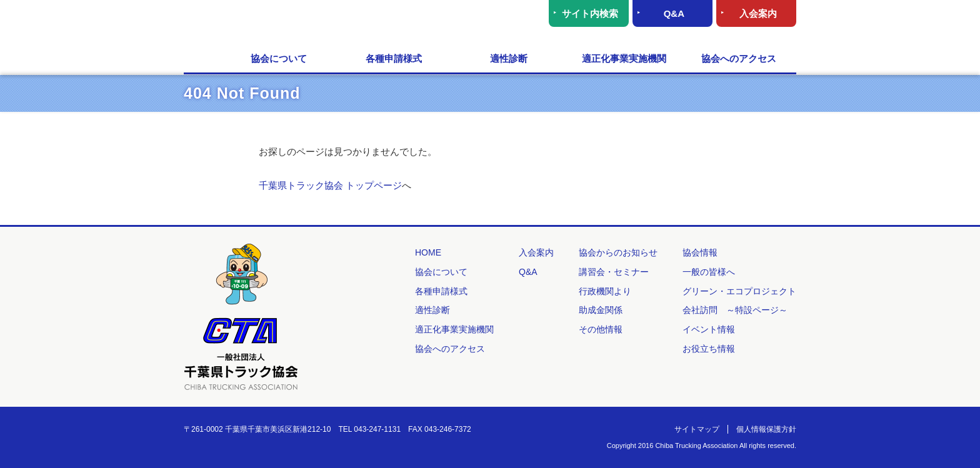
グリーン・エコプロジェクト (739, 291)
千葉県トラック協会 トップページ (330, 185)
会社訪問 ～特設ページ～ (735, 310)
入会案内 (758, 13)
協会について (279, 58)
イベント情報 (709, 329)
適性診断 (509, 58)
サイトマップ (697, 429)
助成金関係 (601, 310)
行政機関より (605, 291)
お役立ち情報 (709, 349)
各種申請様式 (394, 58)
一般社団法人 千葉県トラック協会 (305, 22)
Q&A (674, 13)
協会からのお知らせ (618, 252)
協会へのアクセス (739, 58)
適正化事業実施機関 (624, 58)
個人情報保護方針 (766, 429)
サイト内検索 (590, 13)
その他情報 (601, 329)
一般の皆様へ (709, 272)
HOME (202, 59)
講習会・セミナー (614, 272)
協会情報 (700, 252)
